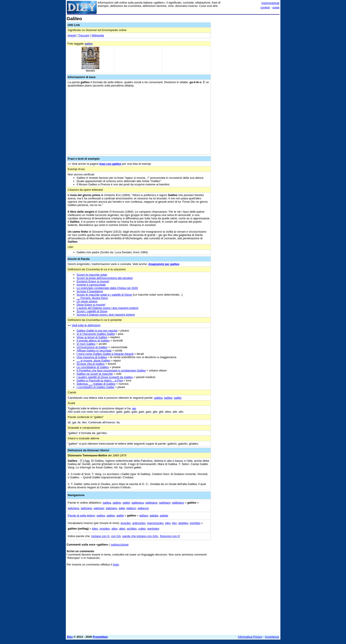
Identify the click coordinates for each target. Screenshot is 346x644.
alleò (122, 529)
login (116, 564)
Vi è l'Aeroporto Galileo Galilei (96, 334)
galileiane (151, 503)
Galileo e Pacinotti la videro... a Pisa (100, 380)
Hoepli (72, 35)
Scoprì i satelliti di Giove (92, 311)
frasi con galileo (110, 164)
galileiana (138, 503)
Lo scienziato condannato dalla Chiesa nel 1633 (107, 288)
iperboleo (153, 529)
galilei (178, 398)
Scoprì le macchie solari (92, 275)
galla (122, 508)
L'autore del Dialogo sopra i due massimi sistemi (108, 308)
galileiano (178, 503)
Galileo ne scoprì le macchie (95, 374)
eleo (168, 523)
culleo (142, 529)
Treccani (84, 35)
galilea (158, 398)
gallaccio (143, 508)
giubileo (183, 523)
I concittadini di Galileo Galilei (96, 387)
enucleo (126, 523)
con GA (116, 536)
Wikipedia (98, 35)
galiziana (73, 508)
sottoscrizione (120, 545)
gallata (154, 515)
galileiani (165, 503)
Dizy (70, 637)
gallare (144, 515)
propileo (105, 529)
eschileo (195, 523)
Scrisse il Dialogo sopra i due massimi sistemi (106, 315)
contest (265, 7)
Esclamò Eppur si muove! (93, 281)
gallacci (131, 508)
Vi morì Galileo (86, 344)
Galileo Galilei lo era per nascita (97, 331)
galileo (89, 44)
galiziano (111, 508)
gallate (164, 515)
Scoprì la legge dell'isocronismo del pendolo (105, 278)
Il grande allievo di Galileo (93, 341)
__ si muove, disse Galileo (94, 360)
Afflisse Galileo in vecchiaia (94, 350)
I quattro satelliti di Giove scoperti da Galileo (105, 377)
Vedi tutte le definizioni (86, 325)
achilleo (132, 529)
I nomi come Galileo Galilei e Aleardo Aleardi (105, 354)
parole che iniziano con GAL (140, 536)
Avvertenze (272, 637)
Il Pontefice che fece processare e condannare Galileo (111, 370)
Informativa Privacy (250, 637)
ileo (174, 523)
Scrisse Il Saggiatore (90, 291)
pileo (95, 529)
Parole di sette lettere (81, 515)
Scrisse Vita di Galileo (91, 364)
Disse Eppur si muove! (91, 305)
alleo (114, 529)
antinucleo (139, 523)
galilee (168, 398)
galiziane (86, 508)
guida (276, 7)
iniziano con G (100, 536)
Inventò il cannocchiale (91, 285)
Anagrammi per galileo (164, 264)
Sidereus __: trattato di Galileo (96, 384)
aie (134, 408)
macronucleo (155, 523)
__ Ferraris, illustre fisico (92, 298)
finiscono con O (170, 536)
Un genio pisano (87, 301)
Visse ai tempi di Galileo (92, 337)
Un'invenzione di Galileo (92, 347)
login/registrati (271, 3)
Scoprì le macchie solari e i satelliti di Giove (104, 295)
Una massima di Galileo (92, 357)
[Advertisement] (246, 83)
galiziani (99, 508)
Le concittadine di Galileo (93, 367)
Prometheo (100, 637)
